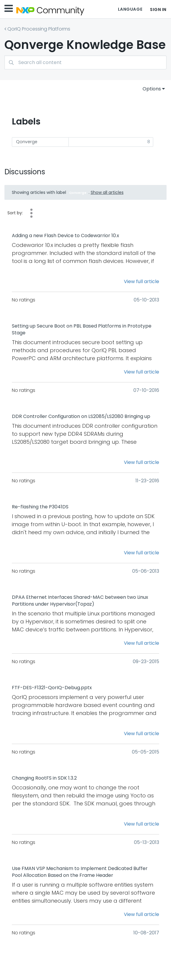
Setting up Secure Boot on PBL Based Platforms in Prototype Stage (82, 329)
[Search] (85, 62)
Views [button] (31, 213)
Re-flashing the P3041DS (40, 507)
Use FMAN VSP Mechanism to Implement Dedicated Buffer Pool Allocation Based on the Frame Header (80, 872)
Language (130, 9)
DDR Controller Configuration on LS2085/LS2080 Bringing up (81, 416)
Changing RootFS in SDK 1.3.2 (44, 778)
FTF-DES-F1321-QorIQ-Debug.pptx (52, 688)
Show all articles (107, 192)
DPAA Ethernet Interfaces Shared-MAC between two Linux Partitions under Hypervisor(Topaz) (80, 601)
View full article (142, 281)
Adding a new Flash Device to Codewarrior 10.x (65, 236)
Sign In (158, 9)
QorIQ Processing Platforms (39, 29)
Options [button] (152, 89)
